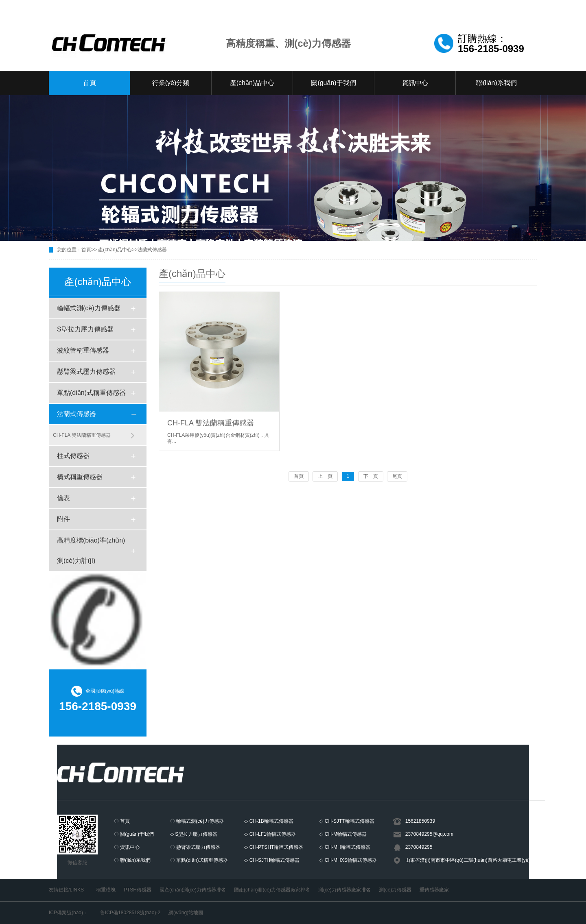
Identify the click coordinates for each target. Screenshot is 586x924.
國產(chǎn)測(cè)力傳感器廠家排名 (272, 890)
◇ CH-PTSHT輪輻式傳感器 (274, 847)
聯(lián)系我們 (496, 83)
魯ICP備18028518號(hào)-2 (130, 913)
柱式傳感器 (73, 456)
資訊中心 (415, 83)
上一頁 (325, 476)
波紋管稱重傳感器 (83, 350)
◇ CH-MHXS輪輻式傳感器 (348, 860)
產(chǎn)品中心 (252, 83)
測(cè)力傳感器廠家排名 (344, 890)
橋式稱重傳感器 (80, 477)
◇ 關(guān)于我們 (134, 834)
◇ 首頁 (122, 821)
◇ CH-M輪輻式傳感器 (343, 834)
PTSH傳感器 (138, 890)
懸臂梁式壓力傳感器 (86, 372)
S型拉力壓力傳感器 (85, 329)
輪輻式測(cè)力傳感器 (89, 308)
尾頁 (397, 476)
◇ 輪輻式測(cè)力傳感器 (197, 821)
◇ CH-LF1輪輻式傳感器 (270, 834)
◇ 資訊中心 (127, 847)
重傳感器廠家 (434, 890)
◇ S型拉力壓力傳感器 (194, 834)
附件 (63, 519)
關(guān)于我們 (333, 83)
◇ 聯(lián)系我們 (132, 860)
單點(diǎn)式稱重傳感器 (91, 393)
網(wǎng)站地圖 (186, 913)
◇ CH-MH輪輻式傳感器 (345, 847)
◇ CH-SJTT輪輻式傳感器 (347, 821)
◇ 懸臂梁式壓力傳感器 (195, 847)
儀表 (63, 498)
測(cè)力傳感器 (395, 890)
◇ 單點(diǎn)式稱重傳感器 (199, 860)
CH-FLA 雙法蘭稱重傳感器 (82, 435)
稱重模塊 (106, 890)
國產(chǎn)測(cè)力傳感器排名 (193, 890)
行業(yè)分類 (171, 83)
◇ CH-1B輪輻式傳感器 (269, 821)
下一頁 (371, 476)
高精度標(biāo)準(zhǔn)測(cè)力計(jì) (91, 550)
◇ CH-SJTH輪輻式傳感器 (272, 860)
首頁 (90, 83)
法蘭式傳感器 (152, 250)
